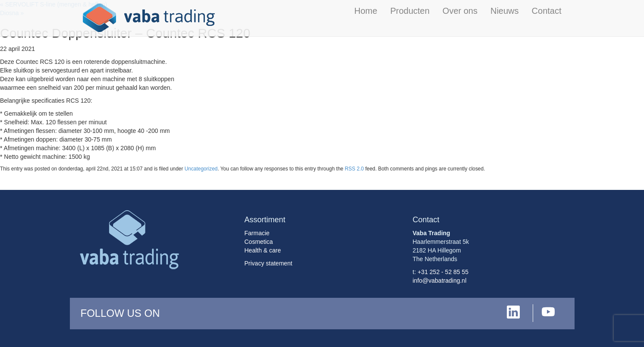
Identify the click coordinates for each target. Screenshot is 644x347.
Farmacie (257, 233)
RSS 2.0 (354, 169)
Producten (410, 11)
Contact (547, 11)
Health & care (263, 250)
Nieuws (505, 11)
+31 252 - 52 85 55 (443, 272)
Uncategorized (201, 169)
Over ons (460, 11)
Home (366, 11)
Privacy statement (269, 263)
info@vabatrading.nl (440, 281)
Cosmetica (259, 242)
